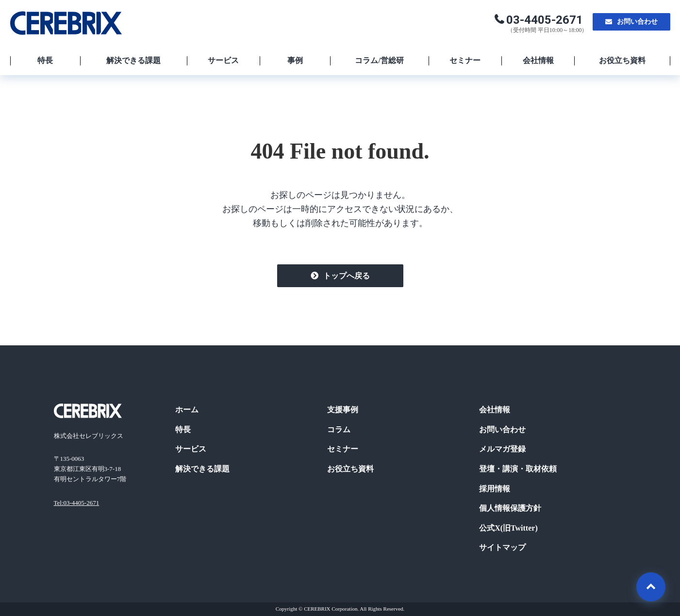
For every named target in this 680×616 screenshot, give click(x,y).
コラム (339, 430)
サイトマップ (502, 547)
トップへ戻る (347, 276)
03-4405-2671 (545, 20)
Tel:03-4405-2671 (77, 503)
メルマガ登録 (502, 449)
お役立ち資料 (622, 60)
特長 (45, 60)
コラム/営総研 (379, 60)
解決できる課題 (133, 60)
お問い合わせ (637, 22)
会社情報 (538, 60)
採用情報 (495, 489)
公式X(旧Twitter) (508, 528)
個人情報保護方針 (510, 508)
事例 (295, 60)
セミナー (465, 60)
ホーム (187, 410)
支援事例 (343, 410)
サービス (223, 60)
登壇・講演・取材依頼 (518, 469)
